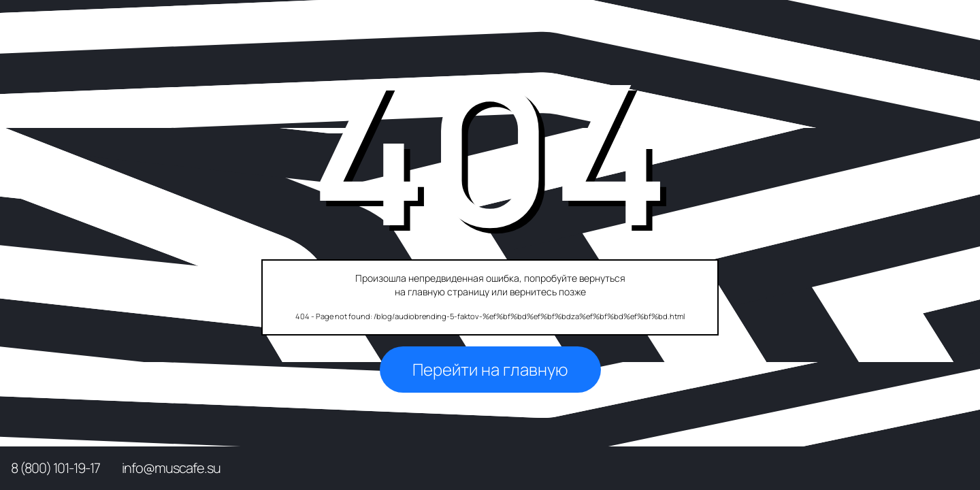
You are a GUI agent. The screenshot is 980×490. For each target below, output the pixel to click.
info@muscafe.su (171, 468)
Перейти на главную (490, 369)
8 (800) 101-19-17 (55, 468)
